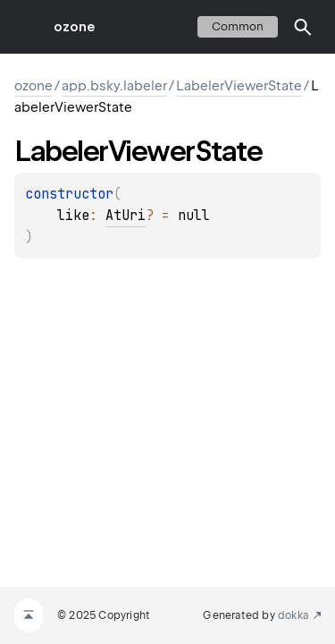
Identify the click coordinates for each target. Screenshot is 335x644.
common (238, 26)
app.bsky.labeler (114, 86)
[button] (303, 27)
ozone (74, 27)
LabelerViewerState (239, 86)
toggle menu (27, 27)
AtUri (126, 216)
